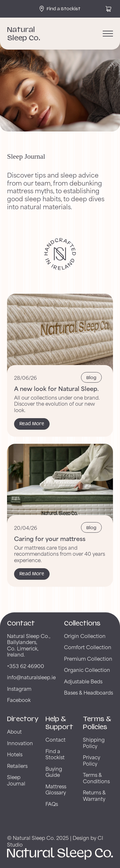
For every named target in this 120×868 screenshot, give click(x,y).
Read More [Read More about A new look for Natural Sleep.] (32, 424)
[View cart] (108, 9)
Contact (56, 739)
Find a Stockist (55, 754)
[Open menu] (108, 34)
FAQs (52, 804)
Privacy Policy (92, 760)
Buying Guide (54, 772)
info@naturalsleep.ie (31, 677)
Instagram (19, 688)
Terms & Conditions (96, 778)
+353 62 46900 (26, 666)
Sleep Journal (16, 780)
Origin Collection (85, 636)
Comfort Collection (88, 647)
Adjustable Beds (83, 681)
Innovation (20, 743)
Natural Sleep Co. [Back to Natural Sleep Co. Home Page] (24, 34)
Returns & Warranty (94, 795)
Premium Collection (88, 658)
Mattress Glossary (56, 789)
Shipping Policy (94, 742)
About (14, 731)
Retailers (17, 765)
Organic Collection (87, 669)
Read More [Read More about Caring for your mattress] (32, 574)
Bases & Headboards (88, 692)
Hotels (15, 754)
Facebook (19, 700)
